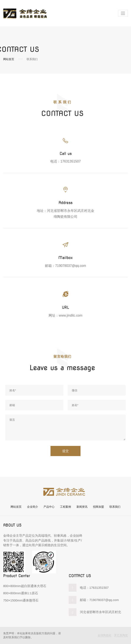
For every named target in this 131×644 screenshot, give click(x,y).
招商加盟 (98, 507)
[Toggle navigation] (123, 13)
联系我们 (115, 507)
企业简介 (33, 507)
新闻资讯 (82, 507)
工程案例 (65, 507)
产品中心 (49, 507)
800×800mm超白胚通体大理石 (25, 586)
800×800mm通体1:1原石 (21, 593)
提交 (65, 451)
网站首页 (9, 59)
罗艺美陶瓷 (121, 635)
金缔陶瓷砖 (104, 635)
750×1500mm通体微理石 (21, 600)
